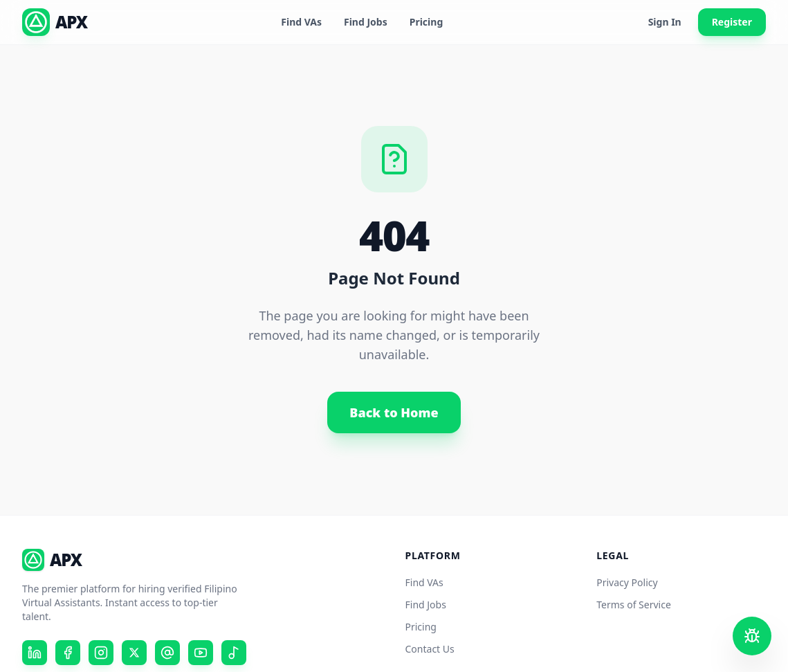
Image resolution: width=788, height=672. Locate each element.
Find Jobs (366, 22)
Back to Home (394, 412)
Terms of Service (634, 605)
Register (732, 22)
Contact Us (430, 649)
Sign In (665, 22)
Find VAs (301, 22)
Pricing (427, 22)
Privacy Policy (627, 582)
